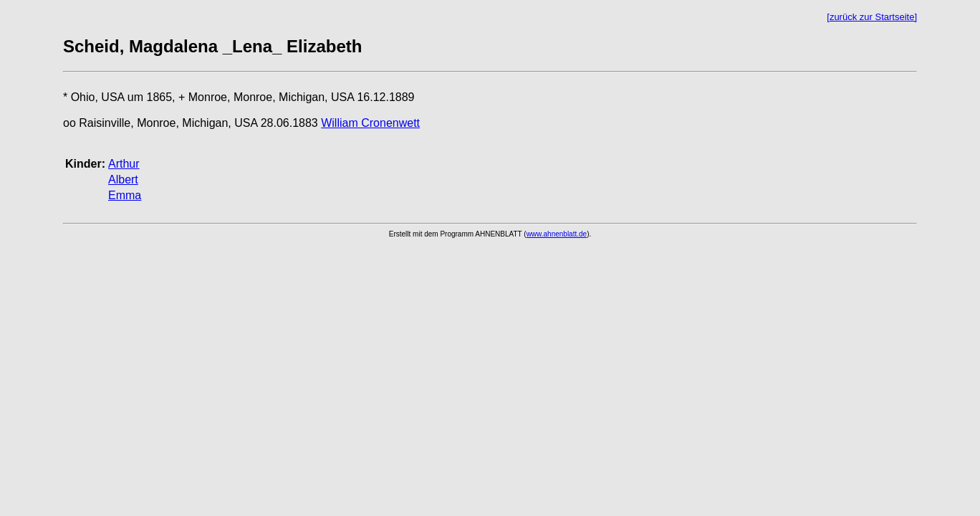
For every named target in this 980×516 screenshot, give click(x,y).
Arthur (124, 164)
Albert (123, 180)
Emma (125, 195)
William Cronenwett (370, 123)
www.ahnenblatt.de (557, 234)
